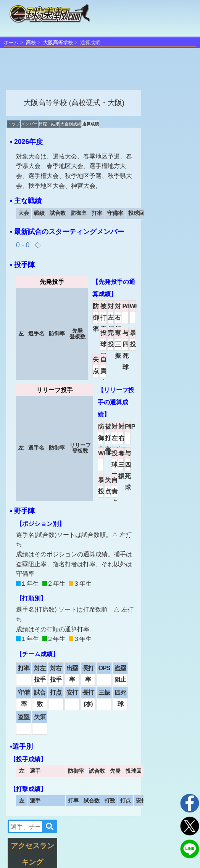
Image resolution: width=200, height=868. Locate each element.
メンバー (29, 124)
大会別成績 (71, 124)
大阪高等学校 (58, 42)
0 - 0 (24, 245)
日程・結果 (49, 124)
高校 (31, 42)
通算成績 (90, 124)
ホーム (11, 42)
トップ (14, 124)
